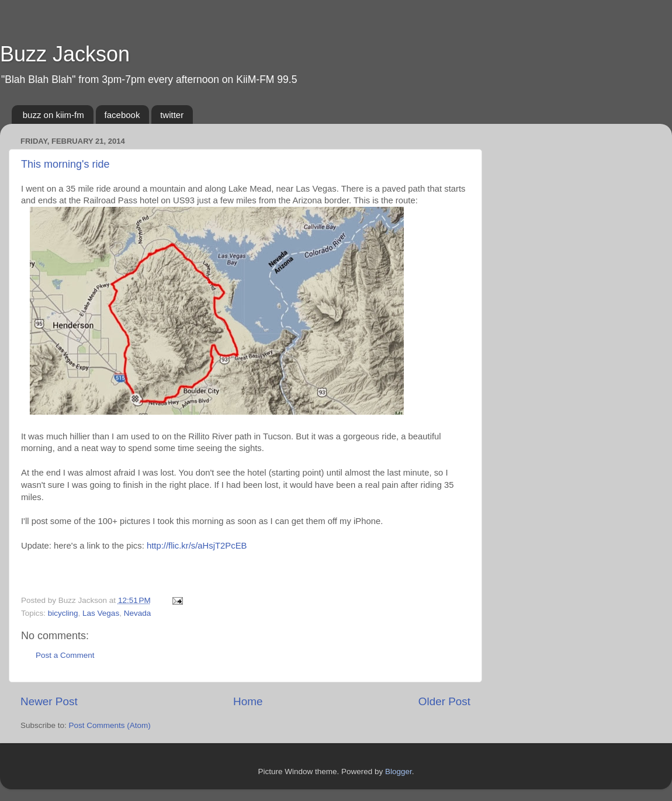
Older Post (444, 701)
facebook (122, 115)
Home (248, 701)
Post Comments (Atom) (110, 725)
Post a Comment (65, 655)
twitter (172, 115)
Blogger (399, 771)
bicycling (63, 613)
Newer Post (49, 701)
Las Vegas (101, 613)
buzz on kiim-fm (53, 115)
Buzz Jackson (65, 54)
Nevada (138, 613)
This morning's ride (65, 164)
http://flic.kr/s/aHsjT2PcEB (197, 546)
